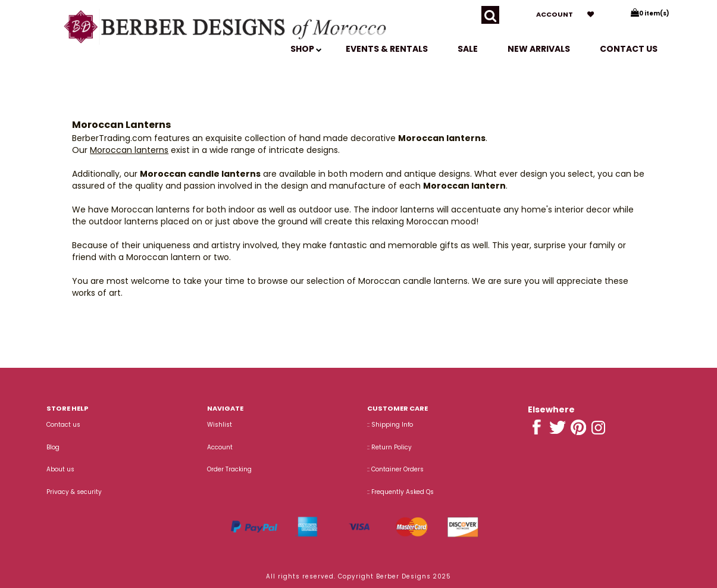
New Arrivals (539, 49)
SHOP (306, 49)
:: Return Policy (389, 447)
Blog (53, 447)
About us (60, 469)
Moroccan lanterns (129, 150)
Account (555, 14)
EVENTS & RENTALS (387, 49)
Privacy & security (74, 492)
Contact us (629, 49)
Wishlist (220, 425)
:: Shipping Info (390, 425)
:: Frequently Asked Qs (400, 492)
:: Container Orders (395, 469)
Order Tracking (229, 469)
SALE (468, 49)
